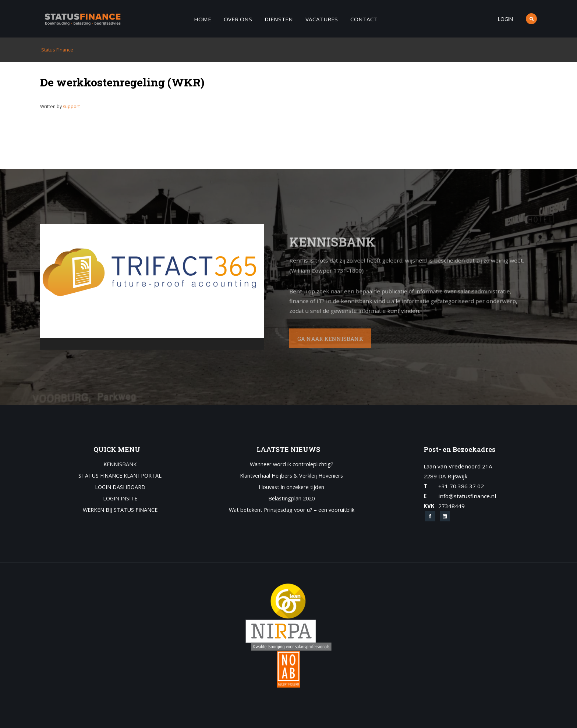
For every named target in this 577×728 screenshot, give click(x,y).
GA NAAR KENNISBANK (312, 337)
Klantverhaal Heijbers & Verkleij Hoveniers (291, 476)
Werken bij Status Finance (120, 510)
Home (203, 19)
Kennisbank (120, 465)
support (71, 106)
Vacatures (322, 19)
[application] (152, 287)
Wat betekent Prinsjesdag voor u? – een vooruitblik (292, 510)
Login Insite (120, 499)
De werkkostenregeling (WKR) (122, 82)
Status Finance (57, 50)
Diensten (279, 19)
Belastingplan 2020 (291, 499)
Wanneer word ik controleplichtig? (292, 465)
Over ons (238, 19)
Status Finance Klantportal (120, 476)
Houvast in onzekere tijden (291, 487)
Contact (364, 19)
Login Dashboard (120, 487)
